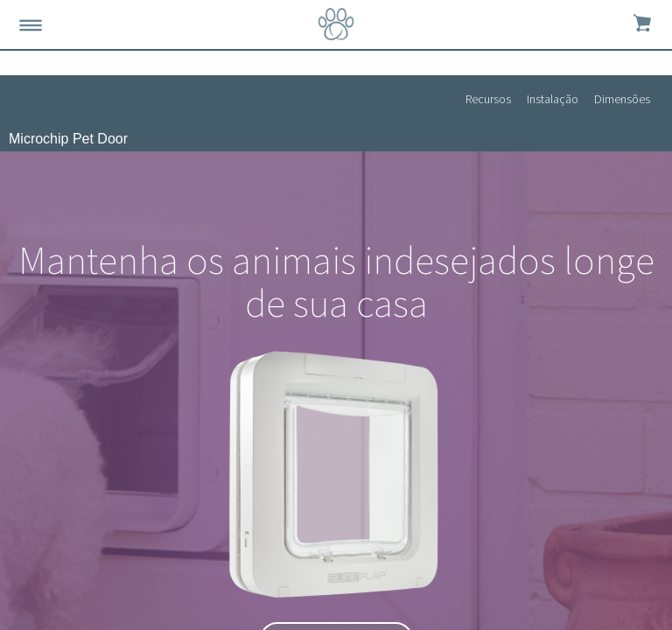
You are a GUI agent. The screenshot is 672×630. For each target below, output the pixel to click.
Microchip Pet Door (68, 139)
